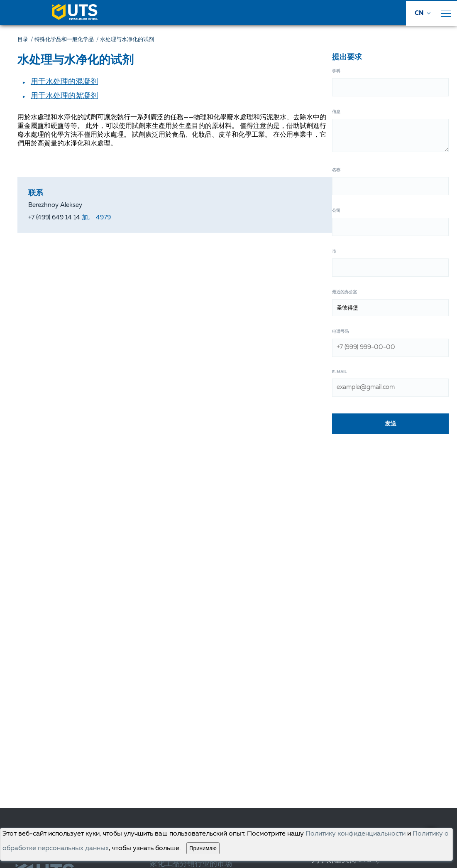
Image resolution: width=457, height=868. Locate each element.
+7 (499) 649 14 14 (70, 218)
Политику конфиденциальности (356, 834)
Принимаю (203, 848)
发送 (391, 423)
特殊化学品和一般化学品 (67, 40)
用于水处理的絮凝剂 (64, 96)
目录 (26, 40)
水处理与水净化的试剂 (127, 40)
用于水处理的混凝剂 (64, 82)
